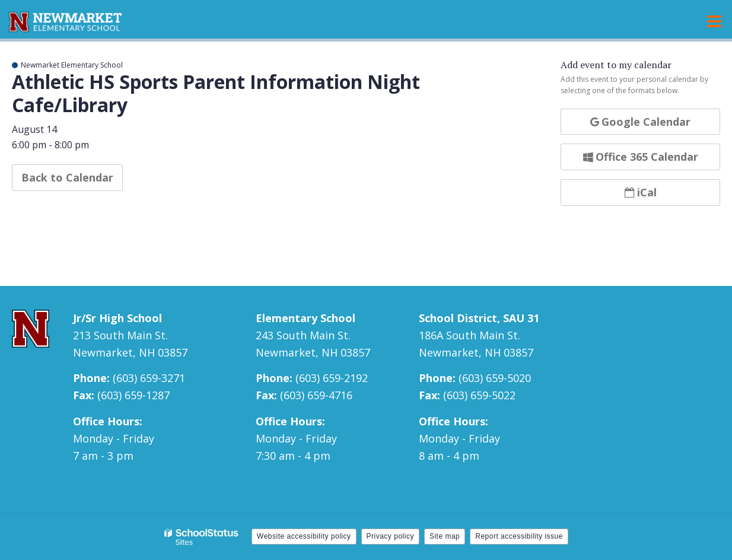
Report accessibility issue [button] (519, 536)
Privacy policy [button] (390, 536)
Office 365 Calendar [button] (641, 157)
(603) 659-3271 (149, 378)
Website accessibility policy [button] (304, 536)
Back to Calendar (67, 177)
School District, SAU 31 (479, 318)
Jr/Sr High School (117, 318)
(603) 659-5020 (495, 378)
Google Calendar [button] (640, 122)
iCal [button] (641, 192)
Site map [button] (445, 536)
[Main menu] (714, 21)
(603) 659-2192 (332, 378)
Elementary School (305, 318)
